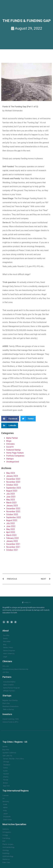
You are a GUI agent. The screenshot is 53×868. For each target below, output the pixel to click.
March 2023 (11, 503)
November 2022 (13, 511)
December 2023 (13, 479)
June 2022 (11, 526)
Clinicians (10, 444)
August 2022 (12, 520)
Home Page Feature (15, 453)
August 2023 (12, 491)
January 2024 (12, 476)
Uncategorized (13, 462)
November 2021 (13, 547)
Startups (10, 459)
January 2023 (12, 506)
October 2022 (12, 514)
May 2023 (11, 500)
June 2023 (11, 497)
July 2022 (11, 523)
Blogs (9, 441)
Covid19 (10, 447)
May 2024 (11, 473)
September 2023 (14, 488)
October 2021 (12, 550)
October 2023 (12, 485)
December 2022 (13, 509)
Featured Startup (13, 450)
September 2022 (14, 517)
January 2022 (12, 541)
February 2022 (13, 538)
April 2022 (11, 532)
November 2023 (13, 482)
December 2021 (13, 544)
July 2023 (11, 494)
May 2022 (11, 529)
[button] (10, 419)
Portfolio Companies (15, 456)
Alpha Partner (12, 438)
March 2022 (11, 535)
